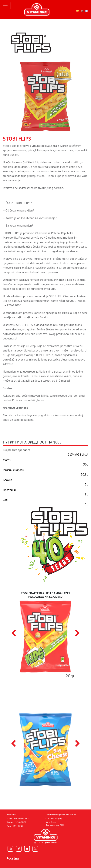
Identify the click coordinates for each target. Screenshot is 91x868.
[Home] (46, 835)
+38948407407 (20, 822)
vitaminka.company (54, 818)
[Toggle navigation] (5, 6)
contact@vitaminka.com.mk (64, 815)
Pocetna (13, 858)
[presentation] (13, 633)
